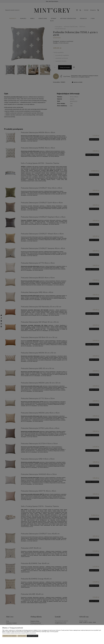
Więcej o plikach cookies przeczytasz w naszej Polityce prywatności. (19, 633)
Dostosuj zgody (22, 636)
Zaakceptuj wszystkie (32, 636)
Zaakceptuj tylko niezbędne (10, 636)
